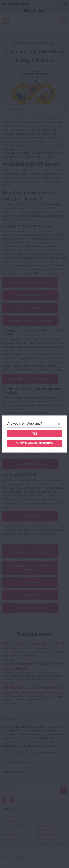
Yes (35, 434)
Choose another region (34, 443)
